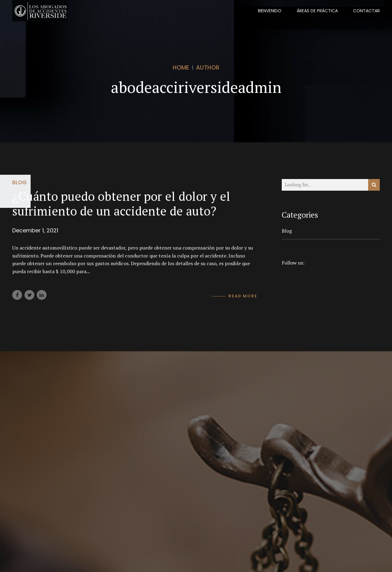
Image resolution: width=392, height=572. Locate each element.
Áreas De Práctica (317, 11)
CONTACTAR (366, 11)
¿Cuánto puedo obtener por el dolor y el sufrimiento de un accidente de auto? (121, 203)
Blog (19, 182)
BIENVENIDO (270, 11)
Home (181, 68)
